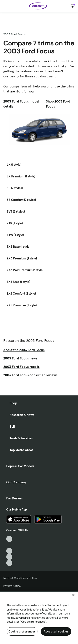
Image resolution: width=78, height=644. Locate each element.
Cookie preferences (22, 631)
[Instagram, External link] (9, 557)
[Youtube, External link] (9, 551)
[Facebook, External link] (9, 545)
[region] (39, 617)
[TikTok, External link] (9, 539)
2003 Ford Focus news (20, 358)
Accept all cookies (56, 631)
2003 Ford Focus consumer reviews (30, 375)
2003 (14, 34)
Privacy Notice (12, 586)
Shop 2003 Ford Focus (58, 104)
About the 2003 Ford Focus (24, 350)
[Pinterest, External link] (9, 563)
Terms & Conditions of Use (20, 578)
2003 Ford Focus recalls (21, 367)
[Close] (73, 595)
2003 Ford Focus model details (21, 104)
